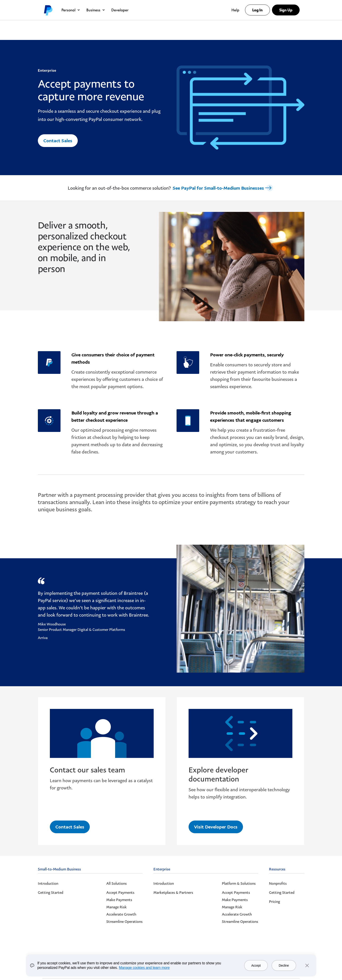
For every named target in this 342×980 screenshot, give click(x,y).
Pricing (274, 902)
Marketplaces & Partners (173, 892)
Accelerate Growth (121, 914)
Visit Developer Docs (216, 826)
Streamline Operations (124, 921)
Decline (284, 965)
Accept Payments (120, 892)
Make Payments (119, 900)
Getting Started (51, 892)
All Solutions (116, 883)
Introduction (48, 883)
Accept (256, 965)
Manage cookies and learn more (144, 968)
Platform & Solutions (239, 883)
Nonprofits (278, 883)
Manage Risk (116, 907)
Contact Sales (58, 140)
